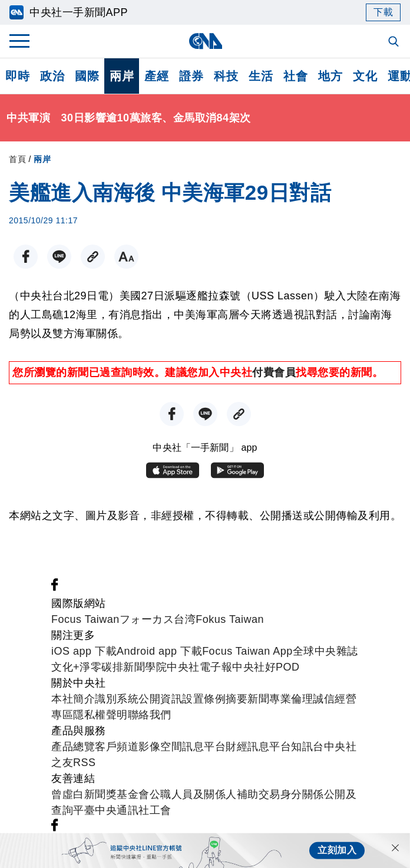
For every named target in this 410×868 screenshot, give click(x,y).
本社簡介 (73, 699)
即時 (17, 76)
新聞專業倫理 (280, 699)
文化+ (65, 667)
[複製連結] (93, 257)
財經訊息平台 (258, 747)
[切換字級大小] (126, 257)
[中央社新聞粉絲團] (55, 588)
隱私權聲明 (100, 715)
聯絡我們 (150, 715)
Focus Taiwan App (247, 651)
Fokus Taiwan (230, 619)
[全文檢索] (395, 42)
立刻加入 (337, 850)
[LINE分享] (59, 257)
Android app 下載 (159, 651)
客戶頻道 (117, 747)
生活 (261, 76)
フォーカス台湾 (158, 619)
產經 (156, 76)
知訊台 (307, 747)
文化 (365, 76)
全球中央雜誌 (325, 651)
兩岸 (122, 76)
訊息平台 (204, 747)
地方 (330, 76)
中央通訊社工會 (133, 810)
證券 (191, 76)
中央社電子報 (199, 667)
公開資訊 (160, 699)
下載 (383, 12)
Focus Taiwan (85, 619)
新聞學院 (145, 667)
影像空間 (160, 747)
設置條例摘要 (215, 699)
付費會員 (274, 372)
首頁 (17, 159)
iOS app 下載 (84, 651)
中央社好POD (266, 667)
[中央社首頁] (205, 41)
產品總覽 (73, 747)
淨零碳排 (101, 667)
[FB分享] (26, 257)
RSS (85, 763)
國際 (87, 76)
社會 (295, 76)
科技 (226, 76)
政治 (52, 76)
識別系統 (117, 699)
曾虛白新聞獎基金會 (100, 794)
